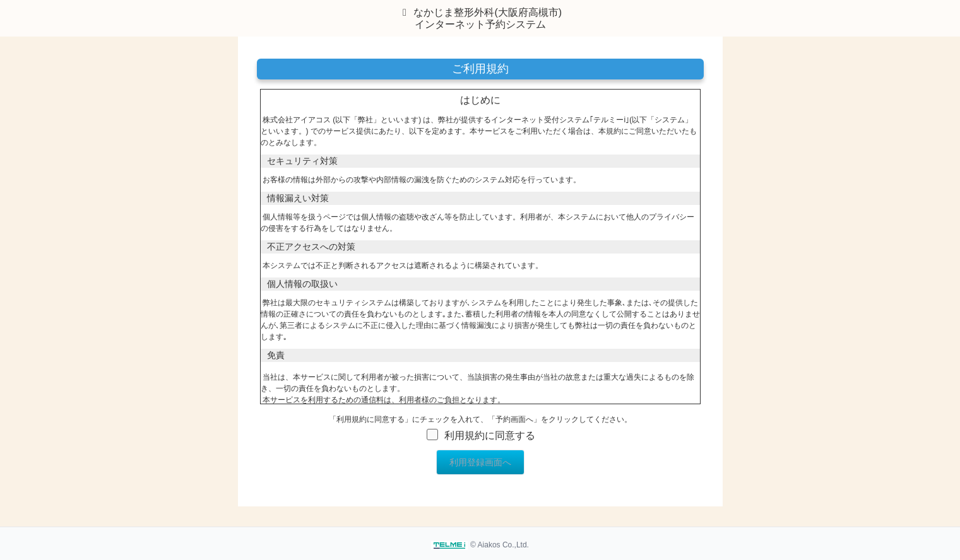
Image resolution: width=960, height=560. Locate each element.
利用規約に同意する (490, 435)
